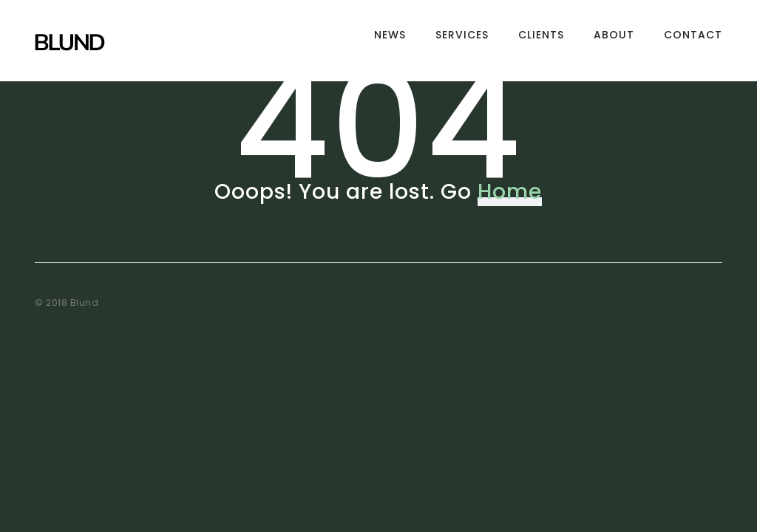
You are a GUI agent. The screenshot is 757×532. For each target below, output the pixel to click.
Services (462, 41)
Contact (693, 41)
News (390, 41)
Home (510, 192)
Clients (541, 41)
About (614, 41)
